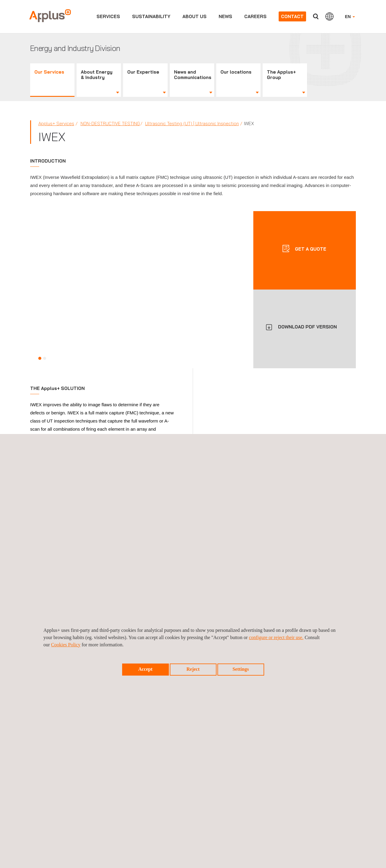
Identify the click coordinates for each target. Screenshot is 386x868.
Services (108, 16)
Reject (193, 669)
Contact (292, 16)
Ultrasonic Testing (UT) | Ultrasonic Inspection (192, 124)
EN (350, 17)
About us (195, 16)
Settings (241, 669)
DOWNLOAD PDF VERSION (307, 327)
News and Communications (193, 75)
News (225, 16)
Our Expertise (143, 72)
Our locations (236, 72)
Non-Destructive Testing (110, 124)
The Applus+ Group (281, 75)
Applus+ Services (56, 124)
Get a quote (310, 249)
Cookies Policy (66, 645)
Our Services (49, 72)
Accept (145, 669)
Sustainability (151, 16)
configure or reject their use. (276, 637)
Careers (255, 16)
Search (316, 16)
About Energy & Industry (97, 75)
